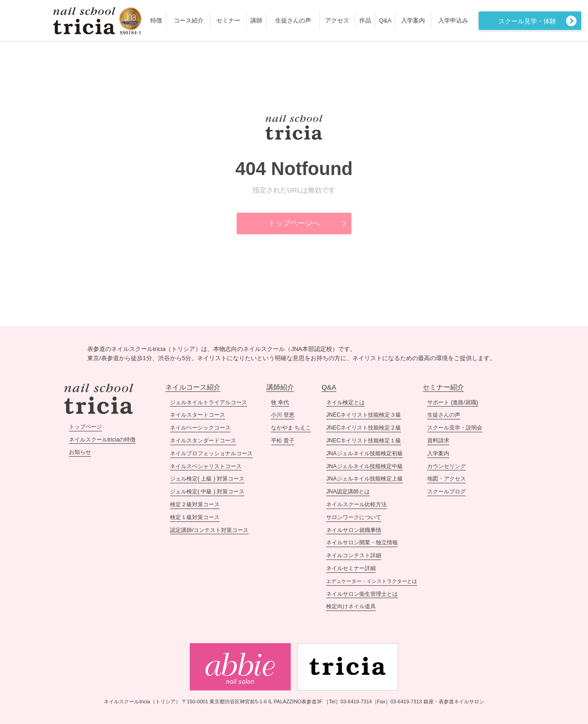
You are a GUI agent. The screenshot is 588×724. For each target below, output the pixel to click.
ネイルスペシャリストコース (206, 466)
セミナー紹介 (443, 387)
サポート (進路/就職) (453, 402)
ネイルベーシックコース (200, 428)
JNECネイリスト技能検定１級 (364, 441)
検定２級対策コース (195, 504)
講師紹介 (280, 387)
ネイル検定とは (345, 402)
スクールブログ (447, 492)
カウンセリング (447, 466)
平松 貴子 (283, 441)
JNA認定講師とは (348, 492)
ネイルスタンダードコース (203, 441)
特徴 (156, 20)
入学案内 (413, 20)
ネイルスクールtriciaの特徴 (102, 440)
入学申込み (453, 20)
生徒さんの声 (293, 20)
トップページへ (294, 223)
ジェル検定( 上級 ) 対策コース (207, 479)
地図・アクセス (447, 479)
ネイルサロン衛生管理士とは (362, 594)
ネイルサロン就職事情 (354, 530)
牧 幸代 (280, 402)
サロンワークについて (354, 517)
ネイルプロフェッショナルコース (211, 453)
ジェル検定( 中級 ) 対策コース (207, 492)
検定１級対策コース (195, 517)
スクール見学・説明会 (455, 428)
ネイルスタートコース (198, 415)
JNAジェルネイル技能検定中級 (365, 466)
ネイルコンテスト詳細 (354, 555)
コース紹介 (189, 20)
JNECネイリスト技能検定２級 (364, 428)
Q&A (385, 20)
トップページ (85, 427)
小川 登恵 (283, 415)
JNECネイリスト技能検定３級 (364, 415)
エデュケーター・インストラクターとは (372, 581)
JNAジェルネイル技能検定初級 (365, 453)
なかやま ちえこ (291, 428)
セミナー (228, 20)
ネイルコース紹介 (193, 387)
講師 (256, 20)
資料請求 (438, 441)
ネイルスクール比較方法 (356, 504)
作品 (365, 20)
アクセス (337, 20)
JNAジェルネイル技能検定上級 (365, 479)
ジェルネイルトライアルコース (209, 402)
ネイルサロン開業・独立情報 (362, 543)
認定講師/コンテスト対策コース (209, 530)
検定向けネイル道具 (351, 606)
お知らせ (80, 452)
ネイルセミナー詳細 (351, 568)
